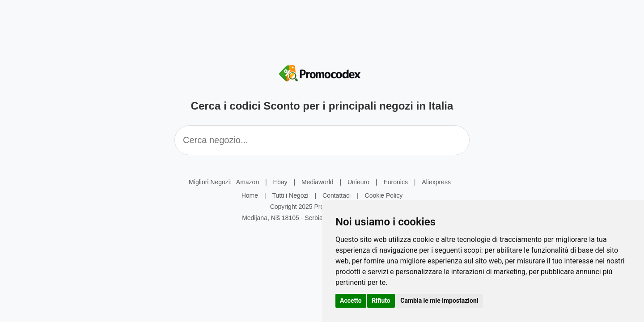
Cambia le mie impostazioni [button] (439, 301)
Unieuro (358, 182)
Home (250, 195)
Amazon (248, 182)
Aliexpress (436, 182)
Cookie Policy (384, 195)
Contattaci (337, 195)
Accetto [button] (351, 301)
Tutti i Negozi (290, 195)
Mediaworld (318, 182)
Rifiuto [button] (381, 301)
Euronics (395, 182)
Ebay (280, 182)
